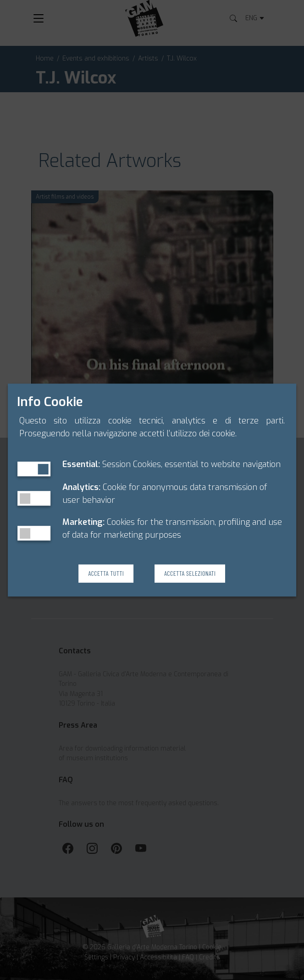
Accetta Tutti (106, 573)
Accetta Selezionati (190, 573)
